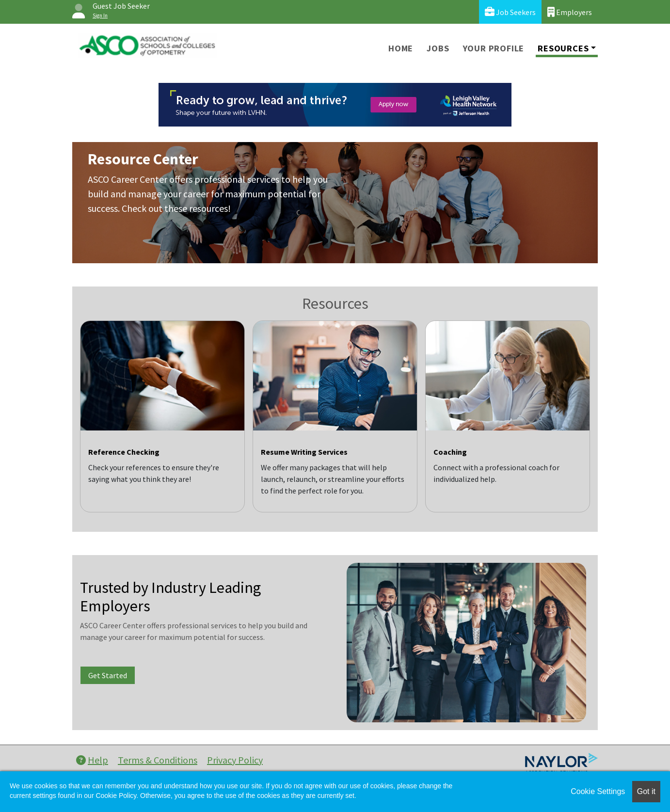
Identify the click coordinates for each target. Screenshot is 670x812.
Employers (570, 12)
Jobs (438, 48)
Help (92, 760)
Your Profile (494, 48)
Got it (646, 791)
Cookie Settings (598, 791)
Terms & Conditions (158, 760)
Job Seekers (510, 12)
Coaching (450, 452)
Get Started (108, 675)
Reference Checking (124, 452)
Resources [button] (563, 48)
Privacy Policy (235, 760)
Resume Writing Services (304, 452)
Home (401, 48)
